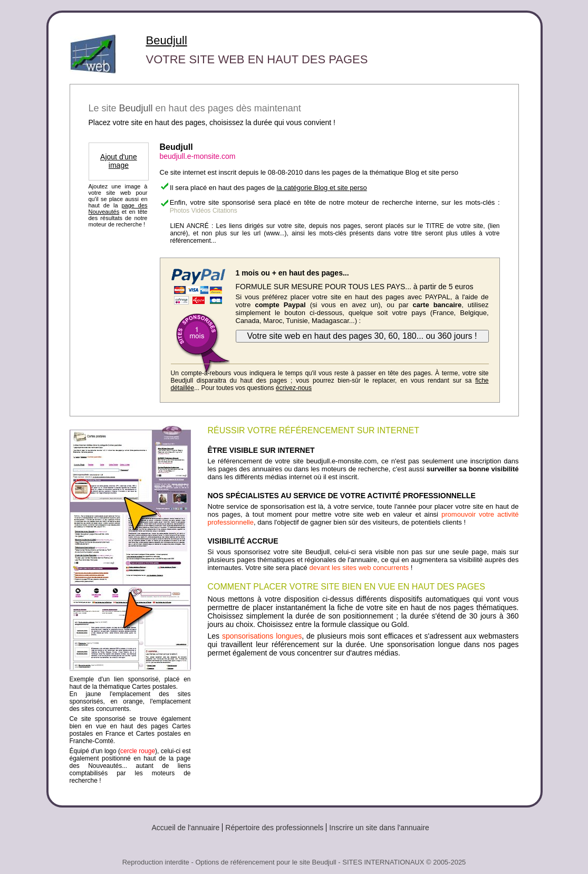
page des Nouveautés (118, 208)
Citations (225, 211)
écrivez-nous (294, 388)
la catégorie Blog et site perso (321, 188)
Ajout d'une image (119, 161)
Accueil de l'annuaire (186, 828)
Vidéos (201, 211)
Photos (180, 211)
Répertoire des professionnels (274, 828)
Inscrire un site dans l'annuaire (379, 828)
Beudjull (167, 40)
